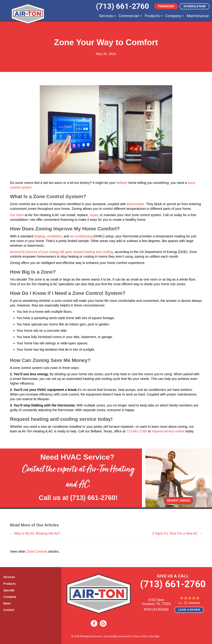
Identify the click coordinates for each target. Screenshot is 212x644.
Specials (9, 590)
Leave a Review (189, 610)
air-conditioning (81, 236)
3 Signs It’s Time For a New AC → (177, 533)
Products (152, 16)
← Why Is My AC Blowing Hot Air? (35, 533)
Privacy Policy (140, 636)
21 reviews (192, 603)
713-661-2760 (137, 431)
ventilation (54, 236)
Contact (9, 610)
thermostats (135, 204)
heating (40, 236)
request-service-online (168, 431)
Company (173, 16)
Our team (17, 215)
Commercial (129, 16)
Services (106, 16)
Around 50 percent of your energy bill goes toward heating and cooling (61, 252)
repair (94, 215)
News (7, 603)
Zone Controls (37, 551)
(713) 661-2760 (93, 498)
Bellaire (122, 183)
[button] (115, 16)
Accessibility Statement (117, 636)
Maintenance (198, 16)
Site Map (155, 636)
